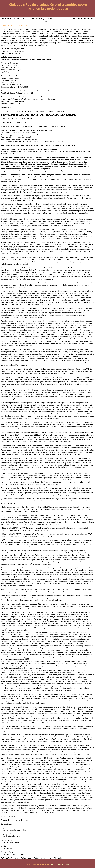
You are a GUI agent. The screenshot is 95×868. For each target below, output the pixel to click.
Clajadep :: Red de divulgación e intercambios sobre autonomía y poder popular (48, 7)
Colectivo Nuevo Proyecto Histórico (14, 25)
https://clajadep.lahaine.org (38, 864)
